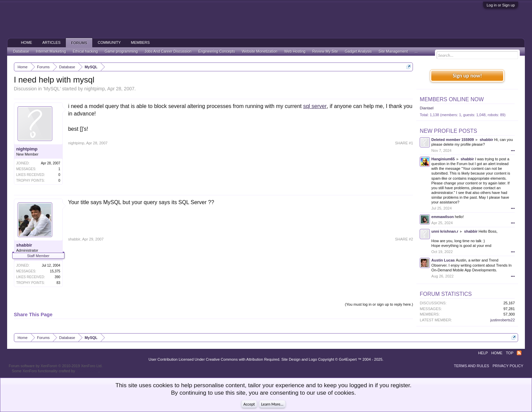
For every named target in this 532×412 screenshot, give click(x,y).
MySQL (52, 89)
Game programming (121, 51)
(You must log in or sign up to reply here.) (379, 304)
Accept (249, 404)
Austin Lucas (443, 260)
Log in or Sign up (501, 5)
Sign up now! (467, 76)
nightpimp (94, 89)
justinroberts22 (502, 320)
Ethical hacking (85, 51)
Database (21, 51)
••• (513, 150)
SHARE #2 (404, 239)
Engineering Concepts (216, 51)
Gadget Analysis (358, 51)
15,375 (55, 271)
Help (483, 353)
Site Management (393, 51)
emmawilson (442, 217)
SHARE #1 (404, 143)
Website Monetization (260, 51)
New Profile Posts (448, 131)
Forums (79, 43)
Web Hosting (295, 51)
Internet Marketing (51, 51)
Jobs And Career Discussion (168, 51)
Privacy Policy (508, 366)
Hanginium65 (443, 159)
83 (59, 283)
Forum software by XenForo (56, 366)
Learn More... (272, 404)
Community (109, 42)
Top (510, 353)
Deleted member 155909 (452, 140)
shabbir (24, 245)
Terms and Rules (472, 366)
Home (27, 42)
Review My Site (325, 51)
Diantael (426, 108)
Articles (52, 42)
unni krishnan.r (445, 231)
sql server (315, 106)
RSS (519, 353)
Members (140, 42)
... (416, 51)
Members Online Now (452, 99)
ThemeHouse (87, 371)
